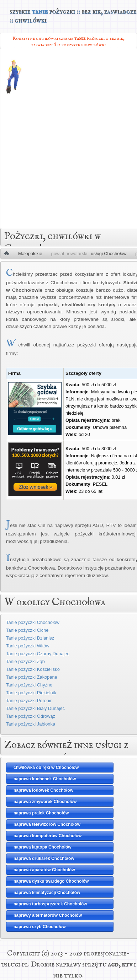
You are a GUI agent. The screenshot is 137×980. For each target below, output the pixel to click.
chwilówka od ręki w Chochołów (46, 768)
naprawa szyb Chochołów (40, 927)
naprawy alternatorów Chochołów (48, 915)
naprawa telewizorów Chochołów (47, 824)
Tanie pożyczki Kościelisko (33, 669)
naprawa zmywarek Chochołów (45, 802)
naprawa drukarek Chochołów (44, 858)
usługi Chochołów (109, 254)
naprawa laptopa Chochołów (43, 847)
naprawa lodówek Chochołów (43, 790)
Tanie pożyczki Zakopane (32, 677)
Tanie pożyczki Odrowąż (31, 716)
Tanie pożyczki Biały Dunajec (35, 708)
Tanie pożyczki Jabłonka (31, 724)
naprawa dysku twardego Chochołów (51, 881)
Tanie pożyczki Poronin (29, 701)
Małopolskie (30, 254)
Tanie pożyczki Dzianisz (30, 638)
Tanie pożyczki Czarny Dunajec (38, 654)
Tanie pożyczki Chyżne (29, 685)
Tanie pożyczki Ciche (27, 630)
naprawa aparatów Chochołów (44, 870)
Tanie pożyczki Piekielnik (31, 693)
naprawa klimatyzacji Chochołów (47, 893)
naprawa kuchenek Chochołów (45, 779)
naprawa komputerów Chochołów (48, 836)
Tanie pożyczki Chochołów (33, 622)
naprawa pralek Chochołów (41, 813)
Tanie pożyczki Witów (28, 646)
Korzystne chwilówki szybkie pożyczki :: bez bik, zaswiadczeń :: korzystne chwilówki (68, 41)
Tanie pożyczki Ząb (25, 661)
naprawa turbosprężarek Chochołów (50, 904)
